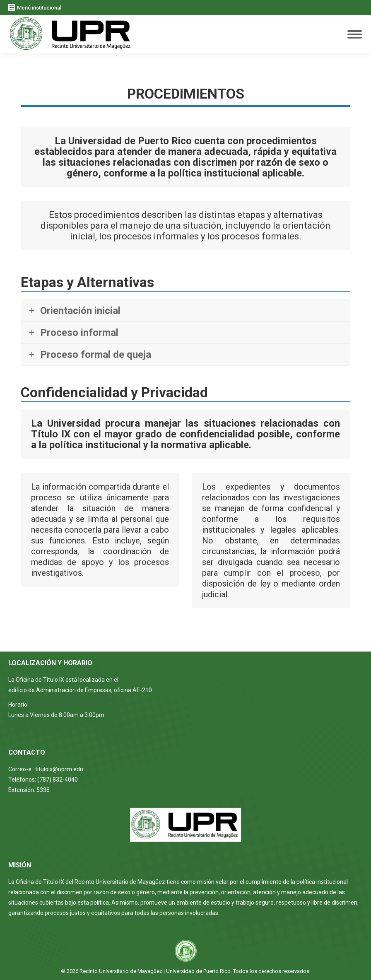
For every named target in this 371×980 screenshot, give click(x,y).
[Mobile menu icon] (355, 34)
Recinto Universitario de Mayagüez (121, 971)
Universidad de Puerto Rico (198, 971)
